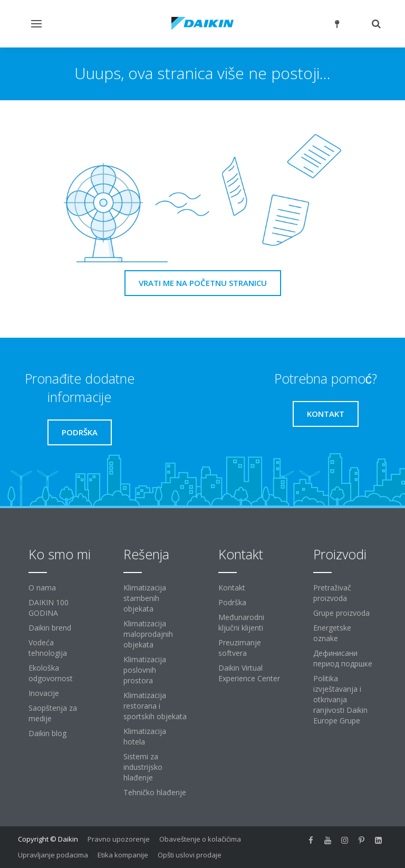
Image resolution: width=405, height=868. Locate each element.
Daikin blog (47, 733)
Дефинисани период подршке (343, 658)
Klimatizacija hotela (145, 736)
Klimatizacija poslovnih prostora (145, 670)
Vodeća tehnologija (48, 648)
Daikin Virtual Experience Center (249, 673)
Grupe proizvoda (341, 613)
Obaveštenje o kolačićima (200, 839)
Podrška (232, 602)
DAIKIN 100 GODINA (49, 608)
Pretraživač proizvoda (332, 593)
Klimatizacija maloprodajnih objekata (148, 634)
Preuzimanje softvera (240, 648)
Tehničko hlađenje (155, 792)
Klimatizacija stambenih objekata (145, 598)
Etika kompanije (123, 855)
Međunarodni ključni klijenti (241, 622)
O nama (42, 588)
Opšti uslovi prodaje (190, 855)
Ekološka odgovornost (51, 673)
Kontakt (232, 588)
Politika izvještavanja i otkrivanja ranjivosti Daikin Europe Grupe (340, 699)
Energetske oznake (332, 633)
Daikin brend (50, 628)
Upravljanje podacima (53, 855)
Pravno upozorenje (119, 839)
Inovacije (44, 693)
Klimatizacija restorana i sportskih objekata (155, 706)
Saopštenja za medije (53, 713)
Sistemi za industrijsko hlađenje (143, 767)
